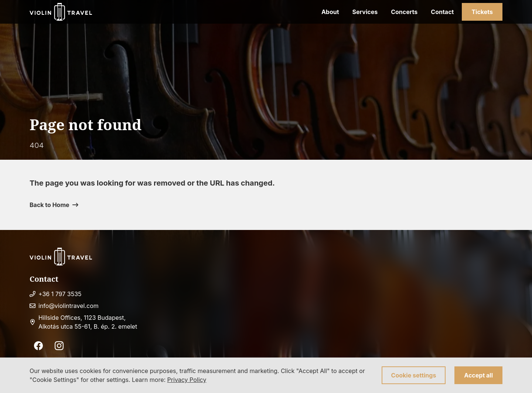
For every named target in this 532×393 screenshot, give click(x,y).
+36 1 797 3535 (60, 294)
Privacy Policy (187, 380)
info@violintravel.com (69, 306)
